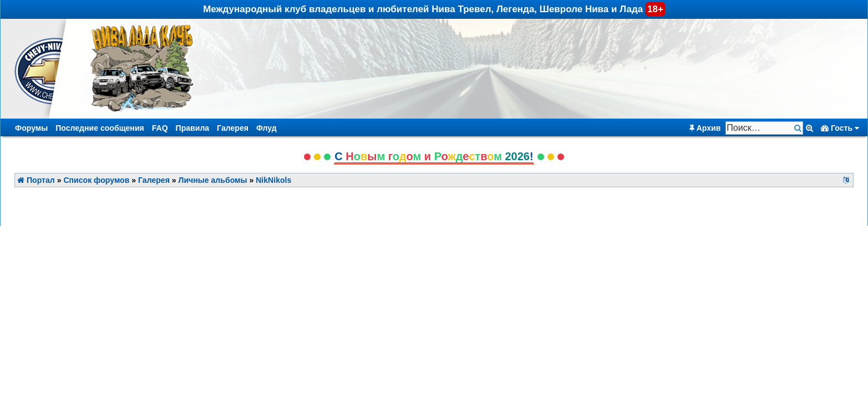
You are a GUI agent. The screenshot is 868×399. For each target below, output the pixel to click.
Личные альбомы (213, 180)
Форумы (31, 128)
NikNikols (273, 180)
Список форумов (96, 180)
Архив (705, 128)
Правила (193, 128)
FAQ (160, 128)
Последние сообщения (100, 128)
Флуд (267, 128)
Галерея (233, 128)
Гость (840, 128)
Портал (36, 180)
